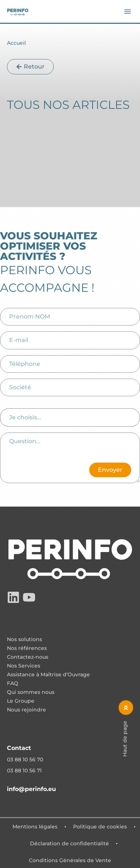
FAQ (13, 684)
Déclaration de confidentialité (69, 843)
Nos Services (24, 666)
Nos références (27, 648)
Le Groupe (21, 701)
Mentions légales (35, 827)
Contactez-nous (28, 657)
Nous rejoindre (27, 710)
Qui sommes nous (31, 692)
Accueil (16, 43)
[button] (128, 11)
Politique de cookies (100, 827)
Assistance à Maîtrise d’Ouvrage (48, 675)
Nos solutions (24, 640)
